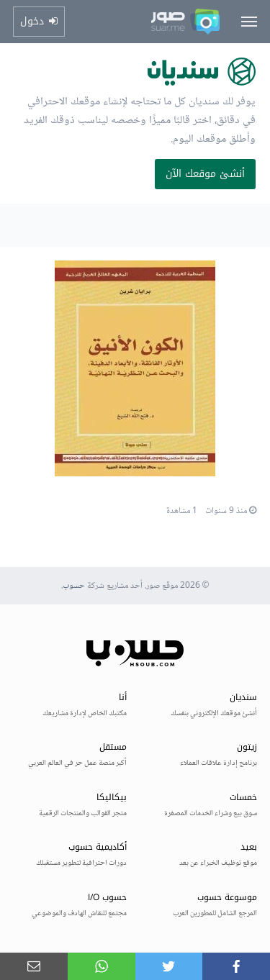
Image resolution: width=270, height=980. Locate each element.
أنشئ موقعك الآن (205, 174)
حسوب (74, 586)
